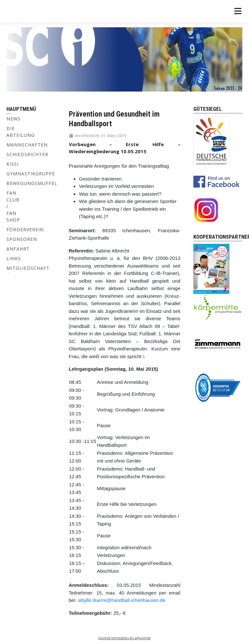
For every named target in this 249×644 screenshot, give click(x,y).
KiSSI (13, 164)
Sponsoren (22, 239)
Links (14, 258)
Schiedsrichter (27, 154)
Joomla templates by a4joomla (124, 638)
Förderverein (25, 229)
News (14, 119)
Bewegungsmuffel (32, 183)
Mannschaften (27, 145)
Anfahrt (18, 249)
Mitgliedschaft (28, 268)
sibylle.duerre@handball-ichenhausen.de (122, 600)
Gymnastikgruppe (31, 174)
